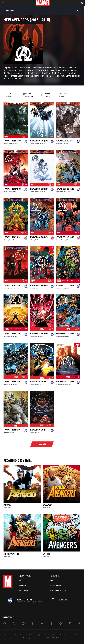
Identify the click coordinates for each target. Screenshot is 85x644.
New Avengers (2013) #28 (65, 189)
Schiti (10, 336)
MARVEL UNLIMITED (29, 95)
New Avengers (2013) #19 (65, 333)
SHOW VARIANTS (49, 95)
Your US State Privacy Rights (34, 635)
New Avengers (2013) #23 (39, 285)
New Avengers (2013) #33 (12, 141)
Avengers (7, 505)
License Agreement (29, 638)
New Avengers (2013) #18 (12, 382)
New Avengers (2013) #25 (65, 237)
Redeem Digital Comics (59, 590)
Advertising (55, 576)
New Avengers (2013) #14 (39, 430)
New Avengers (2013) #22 (65, 285)
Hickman (6, 143)
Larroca (15, 240)
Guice (67, 240)
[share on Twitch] (70, 624)
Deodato (64, 192)
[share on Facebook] (5, 624)
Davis (15, 192)
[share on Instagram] (23, 624)
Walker (11, 143)
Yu (41, 384)
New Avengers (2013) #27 (12, 237)
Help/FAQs (23, 581)
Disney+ (53, 581)
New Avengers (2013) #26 (39, 237)
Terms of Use (9, 635)
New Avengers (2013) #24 (12, 285)
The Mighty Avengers (11, 554)
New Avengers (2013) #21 (12, 333)
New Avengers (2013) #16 (65, 382)
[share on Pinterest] (61, 624)
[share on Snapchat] (51, 624)
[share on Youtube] (42, 624)
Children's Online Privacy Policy (70, 635)
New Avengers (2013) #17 (39, 382)
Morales (37, 384)
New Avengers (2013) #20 (39, 333)
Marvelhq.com (56, 586)
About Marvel (25, 576)
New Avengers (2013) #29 (39, 189)
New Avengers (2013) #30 (12, 189)
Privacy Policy (19, 635)
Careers (23, 586)
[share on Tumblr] (33, 624)
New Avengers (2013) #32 (39, 141)
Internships (24, 590)
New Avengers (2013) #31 (65, 141)
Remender (6, 432)
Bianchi (12, 432)
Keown (68, 288)
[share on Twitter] (14, 624)
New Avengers (48, 505)
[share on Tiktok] (79, 624)
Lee (67, 143)
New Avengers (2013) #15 (12, 430)
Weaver (15, 143)
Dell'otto (42, 143)
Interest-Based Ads (43, 638)
